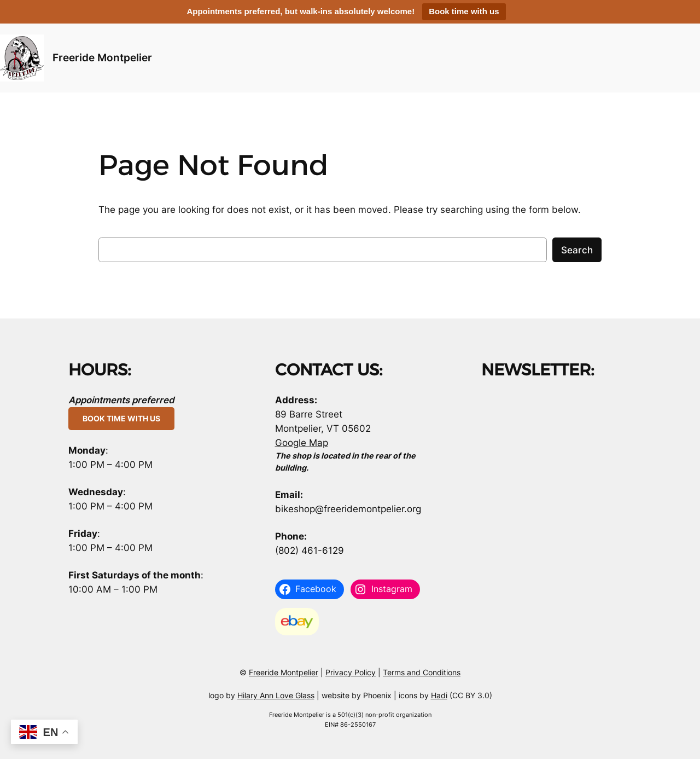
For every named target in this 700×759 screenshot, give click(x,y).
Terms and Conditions (422, 672)
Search (577, 250)
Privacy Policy (351, 672)
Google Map (302, 443)
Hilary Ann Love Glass (276, 695)
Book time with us (464, 11)
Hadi (439, 695)
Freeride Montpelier (102, 57)
